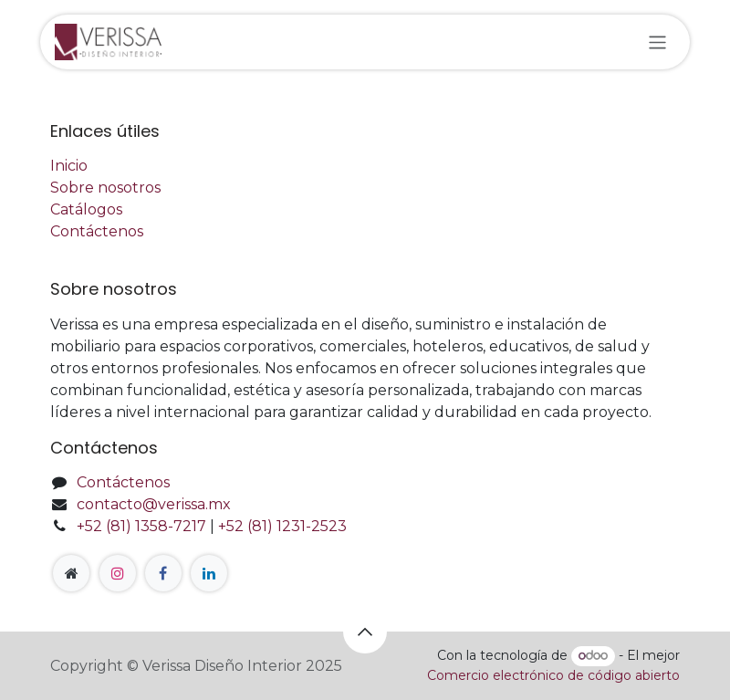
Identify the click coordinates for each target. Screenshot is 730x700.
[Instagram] (118, 573)
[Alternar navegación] (657, 42)
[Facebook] (163, 573)
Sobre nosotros (105, 188)
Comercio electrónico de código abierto (553, 675)
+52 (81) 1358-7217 (141, 526)
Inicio (69, 166)
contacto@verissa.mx (154, 504)
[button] (365, 632)
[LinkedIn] (209, 573)
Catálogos (86, 209)
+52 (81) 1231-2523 (282, 526)
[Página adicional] (71, 573)
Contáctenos (97, 231)
